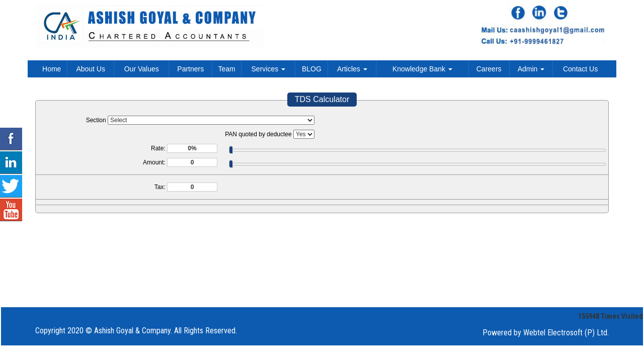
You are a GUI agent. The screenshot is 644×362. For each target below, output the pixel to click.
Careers (489, 69)
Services (269, 69)
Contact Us (580, 69)
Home (52, 69)
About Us (91, 69)
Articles (352, 69)
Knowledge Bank (422, 69)
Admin (531, 69)
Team (227, 69)
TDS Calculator (322, 99)
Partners (190, 69)
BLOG (312, 69)
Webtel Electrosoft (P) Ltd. (566, 333)
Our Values (142, 69)
